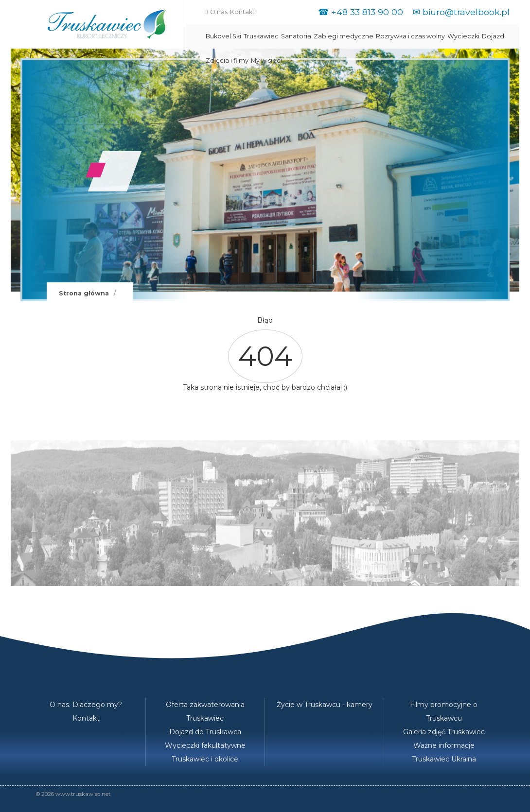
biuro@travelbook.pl (466, 12)
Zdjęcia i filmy (227, 60)
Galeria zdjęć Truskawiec (444, 732)
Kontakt (242, 12)
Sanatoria (296, 36)
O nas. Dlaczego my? (86, 705)
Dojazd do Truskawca (205, 732)
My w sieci (266, 60)
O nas (219, 12)
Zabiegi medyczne (344, 36)
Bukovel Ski (223, 36)
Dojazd (493, 36)
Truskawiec (261, 36)
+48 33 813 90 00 (367, 12)
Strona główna (84, 293)
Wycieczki (463, 36)
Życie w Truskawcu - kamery (325, 705)
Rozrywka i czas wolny (410, 36)
